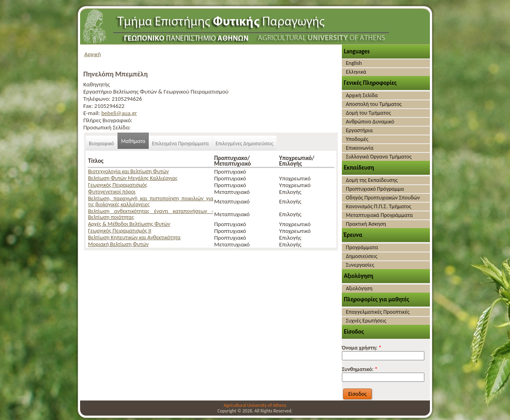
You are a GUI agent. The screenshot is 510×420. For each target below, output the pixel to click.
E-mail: (92, 113)
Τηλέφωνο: (97, 99)
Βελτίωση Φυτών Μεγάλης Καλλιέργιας (133, 178)
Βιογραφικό (101, 144)
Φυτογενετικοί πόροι (112, 192)
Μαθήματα (133, 141)
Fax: (89, 106)
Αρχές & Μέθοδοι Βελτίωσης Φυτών (129, 224)
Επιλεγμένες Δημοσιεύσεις (244, 144)
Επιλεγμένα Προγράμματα (180, 144)
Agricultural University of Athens (255, 405)
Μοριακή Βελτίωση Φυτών (118, 244)
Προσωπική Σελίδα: (107, 127)
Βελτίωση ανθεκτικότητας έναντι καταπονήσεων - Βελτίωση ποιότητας (151, 214)
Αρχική (93, 54)
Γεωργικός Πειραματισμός (118, 185)
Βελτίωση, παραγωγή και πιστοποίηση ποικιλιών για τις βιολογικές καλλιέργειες (151, 201)
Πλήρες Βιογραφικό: (108, 120)
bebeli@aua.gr (119, 113)
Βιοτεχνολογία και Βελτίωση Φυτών (128, 171)
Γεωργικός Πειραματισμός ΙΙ (120, 231)
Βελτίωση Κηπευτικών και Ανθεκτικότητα (134, 237)
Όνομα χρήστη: (362, 348)
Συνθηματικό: (360, 369)
